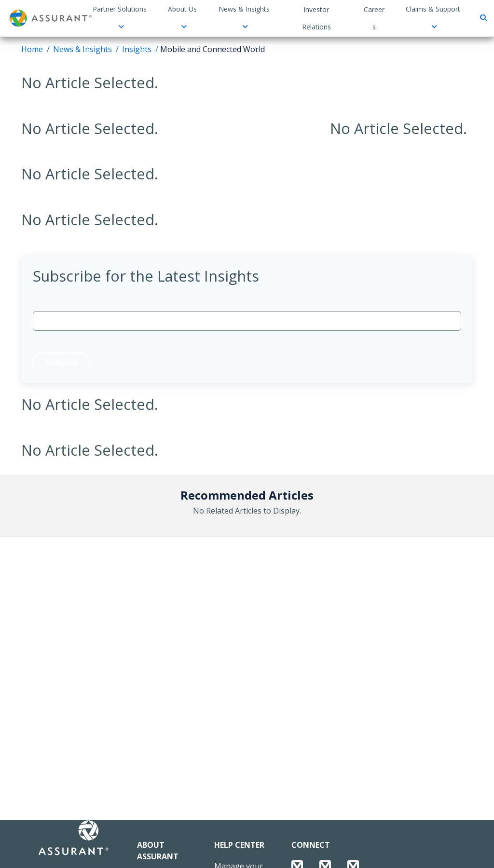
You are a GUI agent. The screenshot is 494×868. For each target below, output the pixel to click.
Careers (374, 18)
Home (32, 49)
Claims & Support (433, 17)
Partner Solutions (120, 17)
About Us (182, 17)
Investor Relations (316, 18)
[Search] (482, 18)
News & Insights (244, 17)
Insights (137, 49)
